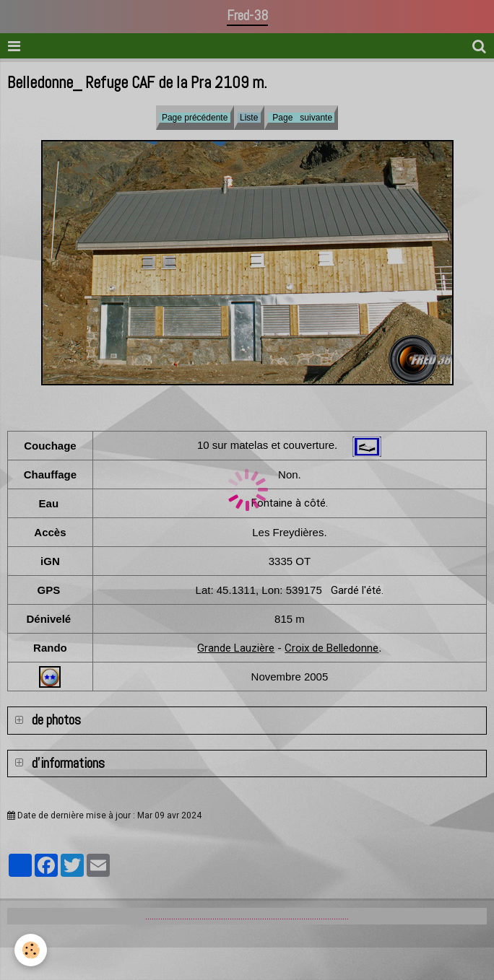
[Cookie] (31, 950)
